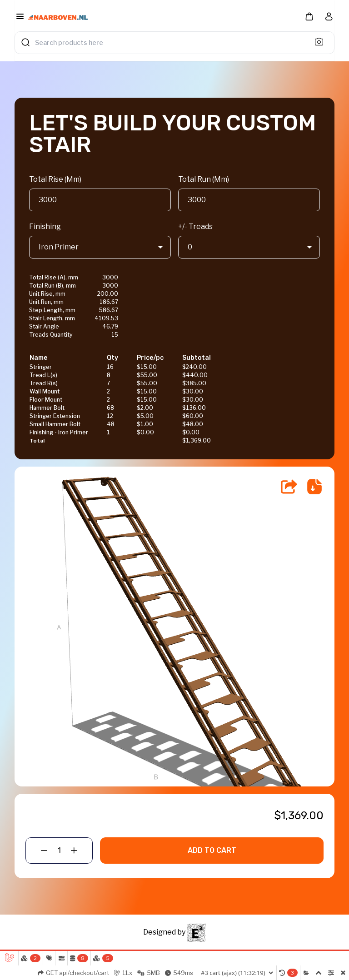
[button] (309, 16)
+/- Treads (195, 226)
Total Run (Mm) (204, 179)
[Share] (289, 487)
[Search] (322, 41)
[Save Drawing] (314, 487)
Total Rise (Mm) (55, 179)
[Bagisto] (58, 18)
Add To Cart (212, 850)
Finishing (45, 226)
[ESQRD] (196, 932)
